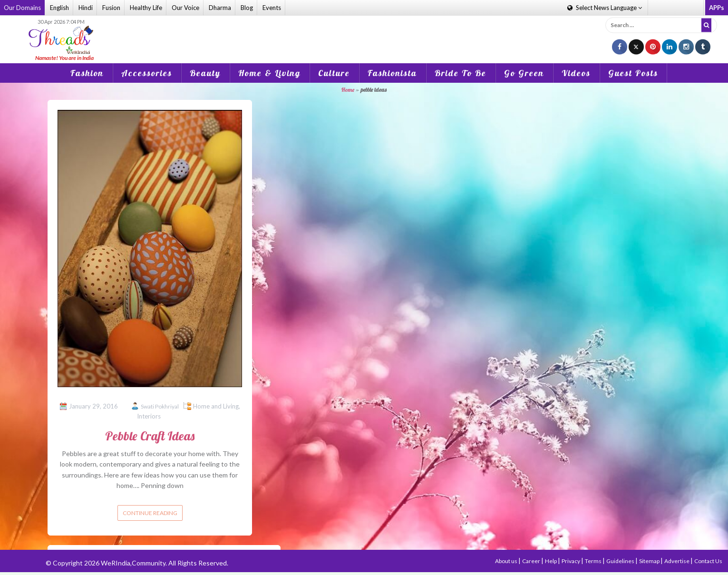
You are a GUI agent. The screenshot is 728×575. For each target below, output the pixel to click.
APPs (717, 8)
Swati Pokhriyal (160, 406)
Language (605, 8)
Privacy (571, 561)
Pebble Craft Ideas (150, 436)
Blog (247, 8)
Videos (576, 73)
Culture (334, 73)
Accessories (147, 73)
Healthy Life (146, 8)
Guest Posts (633, 73)
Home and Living (216, 406)
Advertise (677, 561)
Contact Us (708, 561)
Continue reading (150, 513)
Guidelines (621, 561)
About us (507, 561)
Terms (594, 561)
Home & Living (269, 73)
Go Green (524, 73)
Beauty (205, 73)
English (59, 8)
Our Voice (185, 8)
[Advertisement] (364, 33)
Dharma (220, 8)
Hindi (86, 8)
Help (551, 561)
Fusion (111, 8)
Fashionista (392, 73)
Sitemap (650, 561)
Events (272, 8)
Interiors (149, 416)
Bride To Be (461, 73)
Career (532, 561)
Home (348, 90)
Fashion (87, 73)
